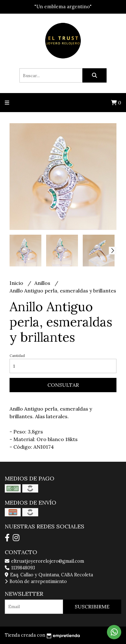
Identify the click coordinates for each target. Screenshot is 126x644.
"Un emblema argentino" (63, 7)
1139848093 (20, 568)
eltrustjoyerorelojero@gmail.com (44, 561)
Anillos (43, 283)
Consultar (63, 385)
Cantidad (17, 356)
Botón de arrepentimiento (36, 581)
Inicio (17, 283)
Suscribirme (92, 607)
